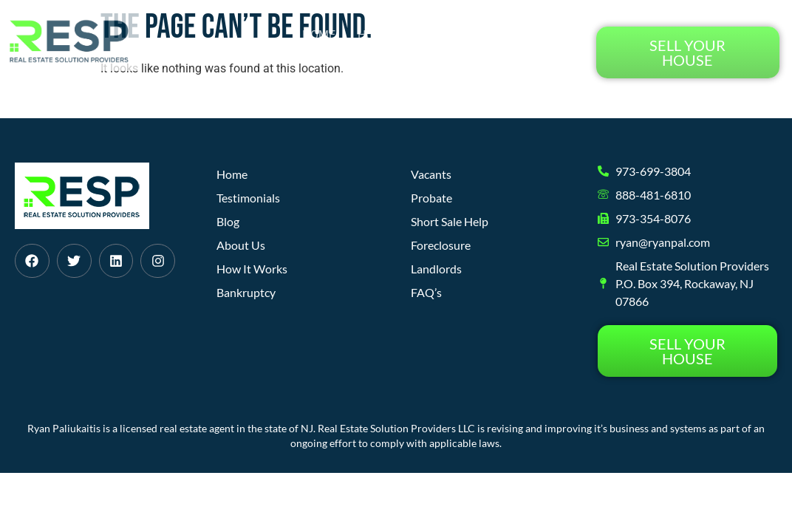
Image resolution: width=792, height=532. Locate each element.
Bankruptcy (246, 292)
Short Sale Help (450, 221)
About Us (491, 35)
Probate (431, 198)
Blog (556, 35)
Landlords (436, 269)
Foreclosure (441, 245)
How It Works (399, 35)
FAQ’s (426, 292)
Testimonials (529, 69)
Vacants (431, 174)
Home (319, 35)
